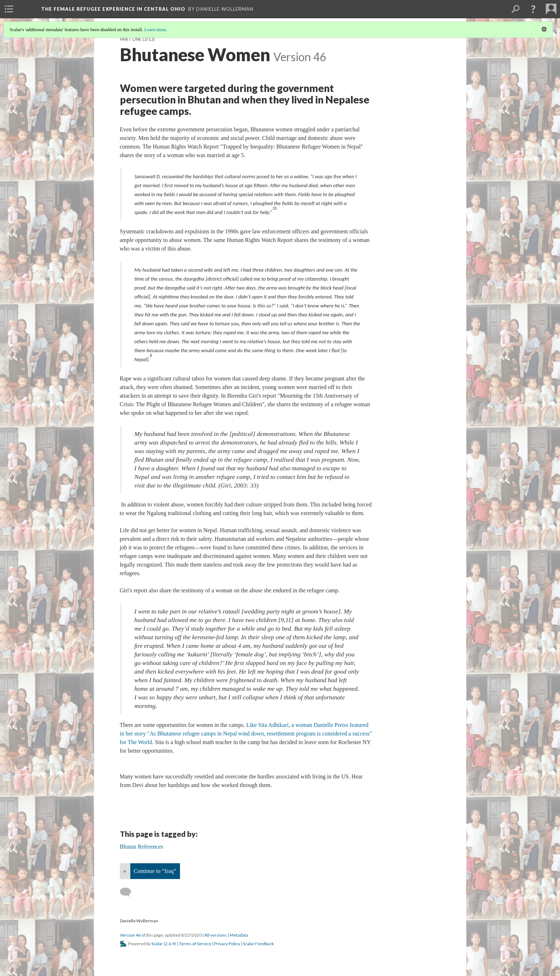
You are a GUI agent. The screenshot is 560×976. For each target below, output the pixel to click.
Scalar (157, 944)
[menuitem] (9, 9)
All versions (216, 935)
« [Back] (125, 871)
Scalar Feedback (258, 944)
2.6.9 (170, 944)
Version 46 (130, 935)
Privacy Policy (227, 944)
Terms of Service (195, 944)
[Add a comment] (129, 892)
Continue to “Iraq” (155, 871)
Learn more (155, 30)
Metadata (239, 935)
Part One (131, 39)
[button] (533, 9)
